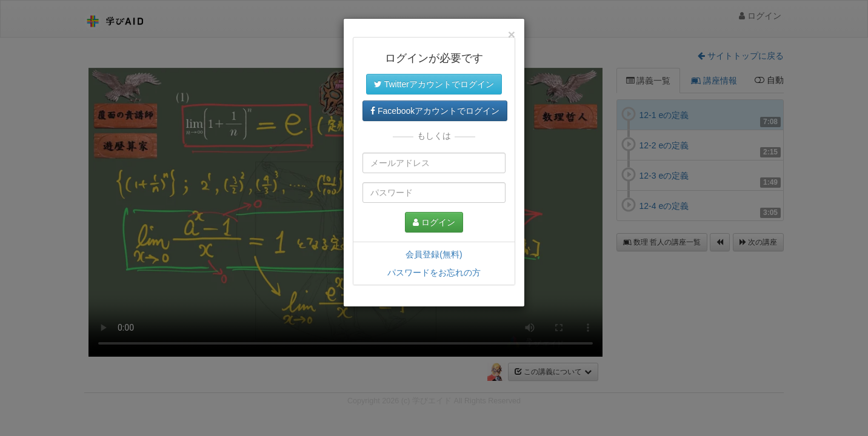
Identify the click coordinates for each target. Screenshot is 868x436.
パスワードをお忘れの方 (434, 272)
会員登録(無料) (434, 254)
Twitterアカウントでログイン (434, 84)
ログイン (434, 222)
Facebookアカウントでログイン (435, 111)
